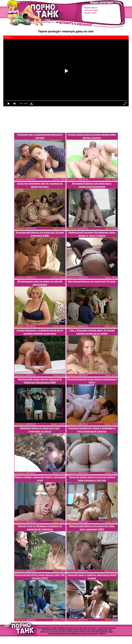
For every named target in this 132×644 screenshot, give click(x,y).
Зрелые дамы (91, 13)
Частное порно (91, 10)
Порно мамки (91, 8)
